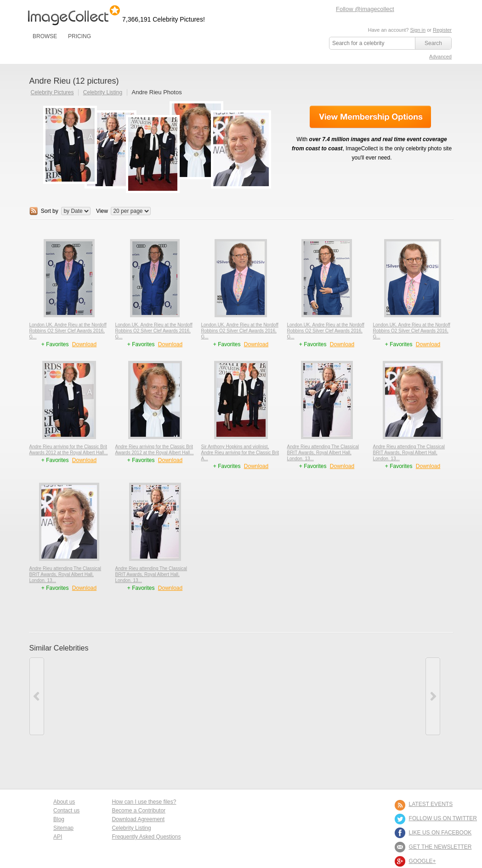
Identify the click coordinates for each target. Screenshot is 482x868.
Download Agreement (138, 819)
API (58, 837)
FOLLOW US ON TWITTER (443, 818)
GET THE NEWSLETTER (440, 847)
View (102, 211)
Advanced (440, 57)
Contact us (66, 811)
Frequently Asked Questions (146, 837)
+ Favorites (56, 344)
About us (64, 802)
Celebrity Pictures (52, 92)
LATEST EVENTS (431, 804)
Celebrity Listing (103, 92)
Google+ (422, 861)
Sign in (418, 30)
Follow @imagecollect (365, 9)
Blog (59, 819)
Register (442, 30)
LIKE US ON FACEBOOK (440, 833)
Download (84, 344)
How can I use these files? (144, 802)
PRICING (79, 36)
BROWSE (45, 36)
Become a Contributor (139, 811)
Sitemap (63, 828)
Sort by (50, 211)
